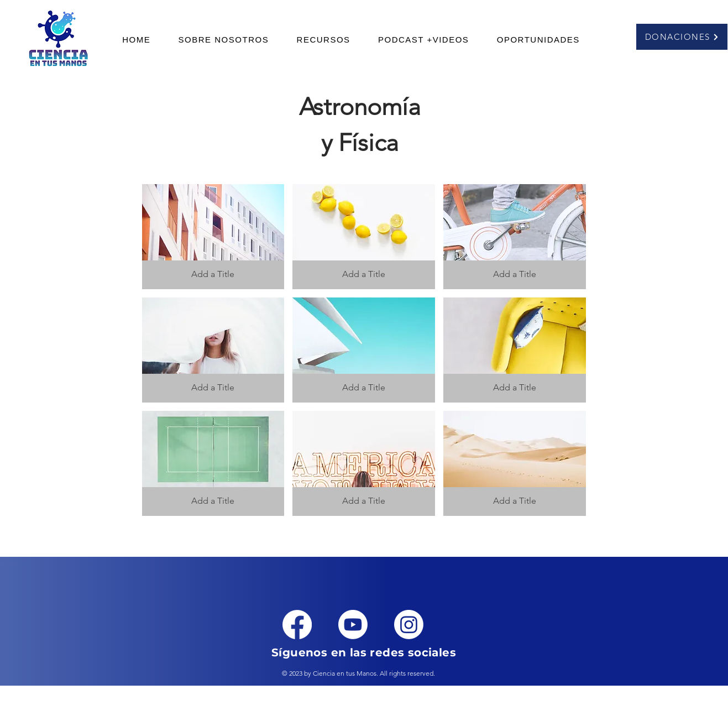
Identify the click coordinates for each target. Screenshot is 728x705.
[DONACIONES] (682, 37)
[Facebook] (297, 625)
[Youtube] (353, 625)
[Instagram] (409, 625)
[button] (323, 40)
